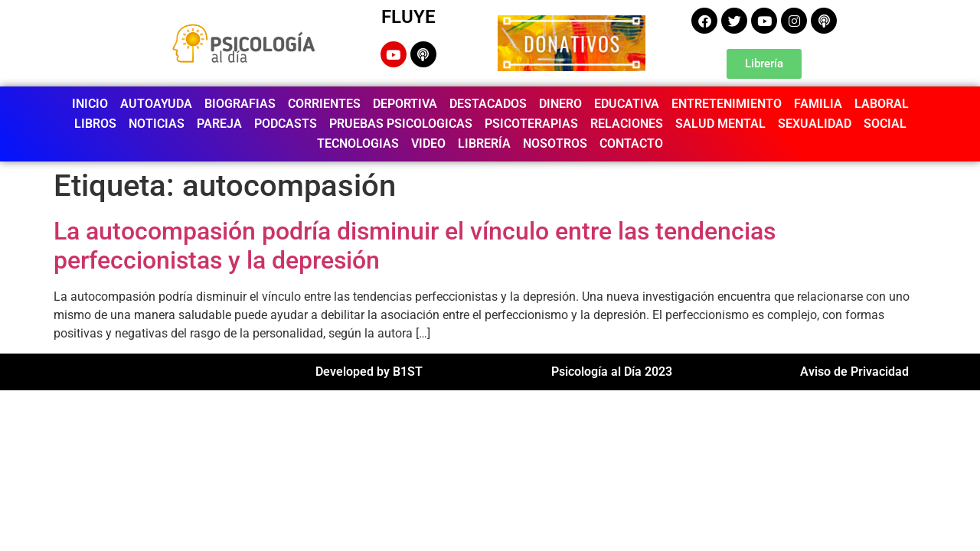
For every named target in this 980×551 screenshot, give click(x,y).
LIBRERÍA (484, 143)
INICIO (90, 104)
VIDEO (428, 143)
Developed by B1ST (369, 372)
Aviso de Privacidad (854, 372)
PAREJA (219, 124)
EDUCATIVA (627, 104)
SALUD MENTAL (720, 124)
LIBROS (95, 124)
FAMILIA (818, 104)
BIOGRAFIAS (240, 104)
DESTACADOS (488, 104)
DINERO (560, 104)
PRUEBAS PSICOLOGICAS (401, 124)
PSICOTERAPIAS (531, 124)
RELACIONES (627, 124)
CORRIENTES (324, 104)
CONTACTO (631, 143)
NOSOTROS (555, 143)
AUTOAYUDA (156, 104)
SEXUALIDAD (815, 124)
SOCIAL (885, 124)
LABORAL (882, 104)
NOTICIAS (157, 124)
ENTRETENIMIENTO (727, 104)
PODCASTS (286, 124)
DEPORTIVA (405, 104)
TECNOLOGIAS (358, 143)
